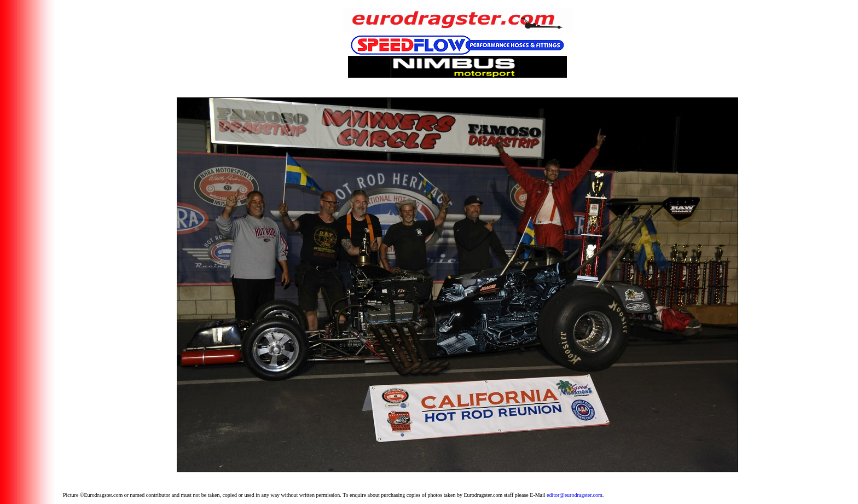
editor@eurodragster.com (575, 495)
